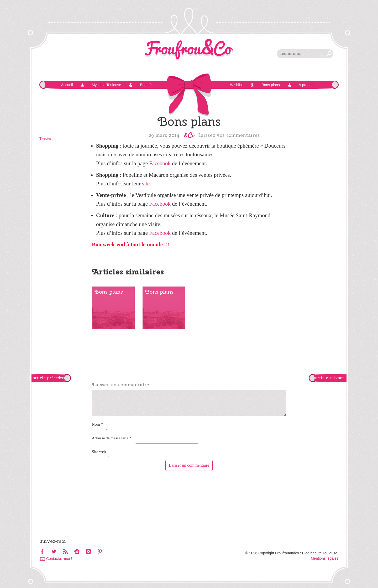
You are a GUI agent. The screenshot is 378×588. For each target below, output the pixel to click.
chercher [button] (329, 54)
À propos (306, 85)
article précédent (49, 378)
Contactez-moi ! (59, 559)
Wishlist (236, 85)
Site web (99, 452)
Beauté (146, 85)
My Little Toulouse (106, 85)
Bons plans (271, 85)
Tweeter (45, 139)
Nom (97, 424)
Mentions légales (325, 558)
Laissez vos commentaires (229, 135)
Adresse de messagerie (112, 438)
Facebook (160, 163)
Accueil (67, 85)
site (146, 184)
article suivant (330, 378)
